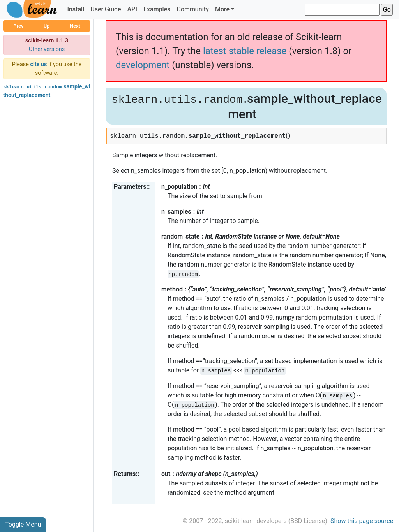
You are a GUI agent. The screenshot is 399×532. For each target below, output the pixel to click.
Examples (157, 9)
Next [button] (75, 26)
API (132, 9)
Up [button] (47, 26)
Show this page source (362, 521)
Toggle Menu (23, 524)
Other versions (47, 49)
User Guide (106, 9)
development (143, 65)
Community (192, 9)
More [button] (222, 9)
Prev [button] (18, 26)
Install (76, 9)
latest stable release (245, 51)
